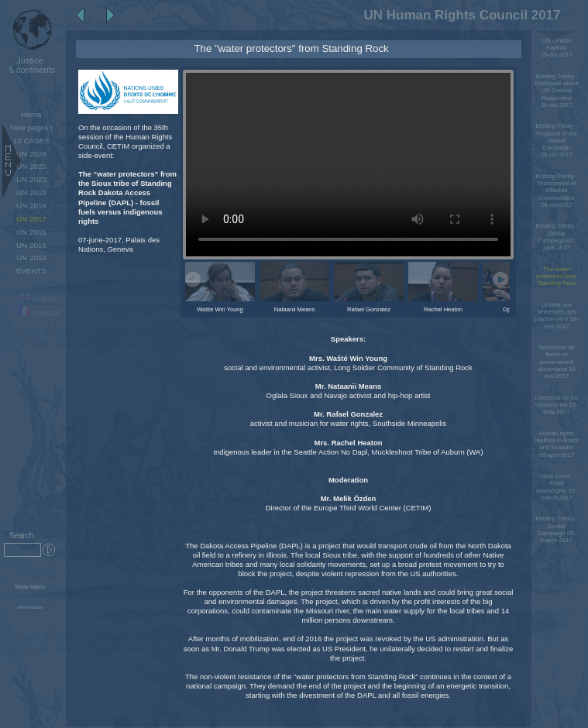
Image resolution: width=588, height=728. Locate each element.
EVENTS (31, 271)
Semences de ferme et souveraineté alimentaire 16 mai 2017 (557, 362)
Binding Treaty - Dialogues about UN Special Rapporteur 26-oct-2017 (556, 91)
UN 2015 (31, 245)
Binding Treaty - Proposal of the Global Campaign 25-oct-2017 (556, 140)
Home (31, 114)
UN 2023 (31, 166)
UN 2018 (31, 206)
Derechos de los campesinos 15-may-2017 (556, 405)
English (38, 299)
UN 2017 (31, 219)
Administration (30, 607)
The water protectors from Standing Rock (556, 276)
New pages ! (31, 127)
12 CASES (31, 141)
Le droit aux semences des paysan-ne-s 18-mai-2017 (556, 316)
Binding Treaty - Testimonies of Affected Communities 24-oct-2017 (556, 191)
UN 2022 (31, 179)
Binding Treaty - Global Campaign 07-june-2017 (556, 237)
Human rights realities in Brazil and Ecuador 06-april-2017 (557, 444)
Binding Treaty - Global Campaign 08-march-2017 (556, 529)
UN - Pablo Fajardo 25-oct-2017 (557, 48)
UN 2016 (31, 232)
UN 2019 (31, 192)
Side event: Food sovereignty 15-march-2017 (557, 487)
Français (40, 312)
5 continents (30, 65)
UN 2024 (31, 154)
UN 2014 (31, 258)
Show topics (30, 587)
